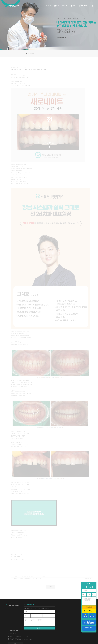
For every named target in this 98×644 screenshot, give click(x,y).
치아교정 (72, 4)
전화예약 (67, 619)
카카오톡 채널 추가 (89, 611)
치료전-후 (64, 4)
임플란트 (56, 4)
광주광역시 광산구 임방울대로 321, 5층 (89, 628)
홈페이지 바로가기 (83, 4)
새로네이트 (47, 4)
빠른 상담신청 (38, 628)
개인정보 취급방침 (89, 639)
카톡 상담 (85, 616)
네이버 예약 (92, 616)
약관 (84, 639)
